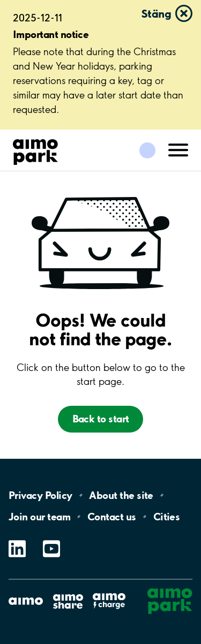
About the (121, 495)
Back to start (101, 419)
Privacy (40, 495)
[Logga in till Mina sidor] (147, 150)
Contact (112, 517)
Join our (39, 517)
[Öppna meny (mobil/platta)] (178, 149)
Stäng (156, 13)
